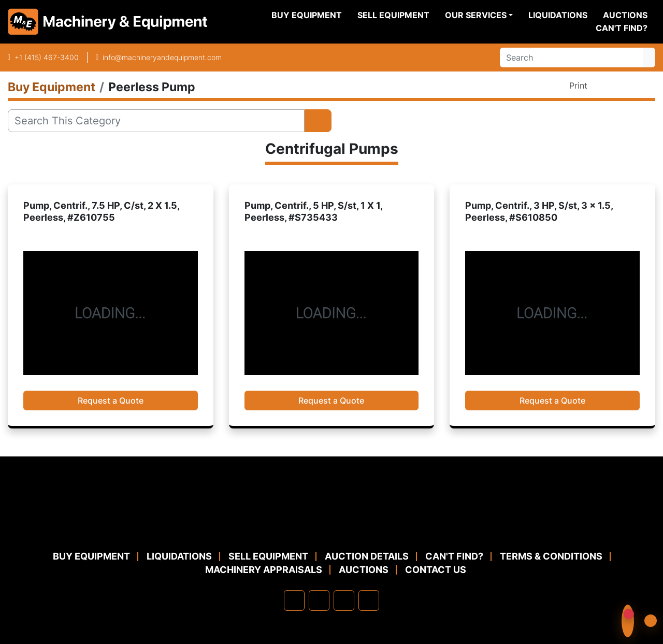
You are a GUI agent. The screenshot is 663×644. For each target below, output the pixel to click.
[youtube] (369, 600)
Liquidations (558, 15)
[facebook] (294, 600)
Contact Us (436, 570)
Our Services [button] (476, 15)
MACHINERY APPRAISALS (264, 570)
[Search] (571, 58)
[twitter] (344, 600)
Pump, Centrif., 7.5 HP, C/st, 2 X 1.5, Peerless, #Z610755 (101, 211)
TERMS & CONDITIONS (551, 556)
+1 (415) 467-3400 (47, 57)
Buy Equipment (307, 15)
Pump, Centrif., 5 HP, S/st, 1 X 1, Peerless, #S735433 (313, 211)
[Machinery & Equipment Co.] (331, 525)
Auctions (625, 15)
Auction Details (367, 556)
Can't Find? (622, 28)
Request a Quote (111, 400)
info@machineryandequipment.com (162, 57)
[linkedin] (319, 600)
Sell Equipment (393, 15)
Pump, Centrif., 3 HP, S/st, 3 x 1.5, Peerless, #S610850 (539, 211)
